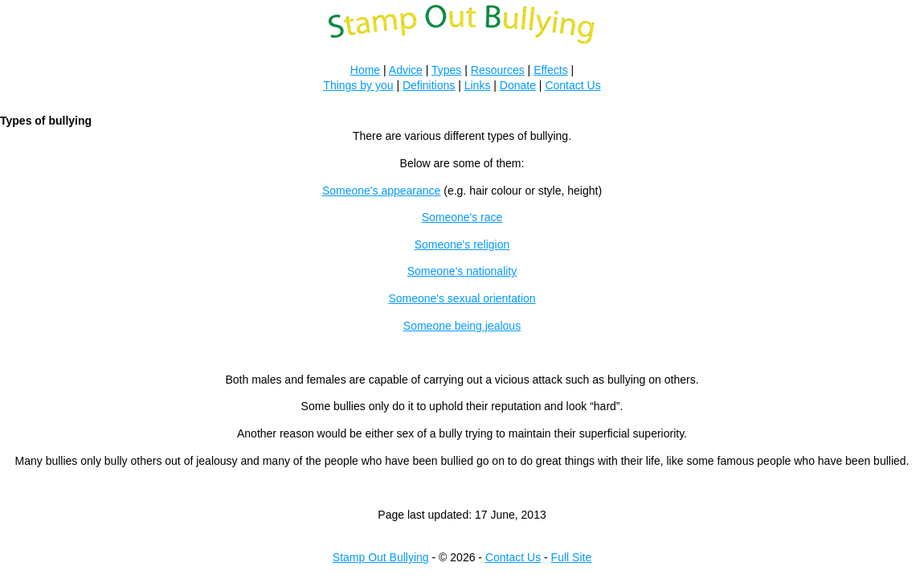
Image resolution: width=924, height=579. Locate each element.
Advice (406, 70)
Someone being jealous (462, 326)
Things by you (358, 85)
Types (446, 70)
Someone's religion (462, 244)
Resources (498, 70)
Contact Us (572, 85)
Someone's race (462, 217)
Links (478, 85)
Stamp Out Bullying (381, 557)
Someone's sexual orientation (462, 298)
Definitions (429, 85)
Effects (551, 70)
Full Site (572, 557)
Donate (518, 85)
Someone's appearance (381, 191)
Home (365, 70)
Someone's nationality (462, 271)
